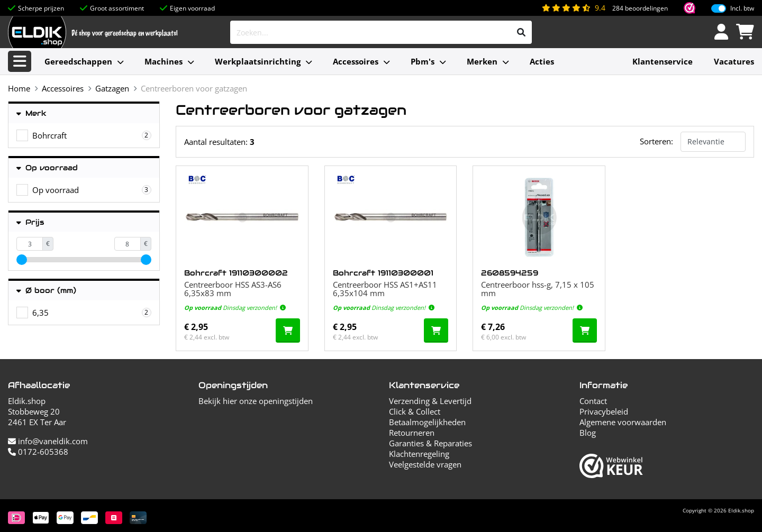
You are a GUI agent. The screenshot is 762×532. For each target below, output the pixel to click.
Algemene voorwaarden (623, 422)
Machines (164, 61)
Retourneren (412, 433)
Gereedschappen (78, 61)
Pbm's (423, 61)
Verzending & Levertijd (430, 401)
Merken (482, 61)
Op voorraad (47, 168)
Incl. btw (742, 8)
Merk (31, 113)
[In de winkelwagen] (288, 331)
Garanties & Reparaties (430, 443)
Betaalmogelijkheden (427, 422)
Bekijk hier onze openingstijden (256, 401)
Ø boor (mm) (46, 291)
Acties (542, 61)
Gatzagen (112, 88)
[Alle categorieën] (20, 61)
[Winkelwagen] (745, 32)
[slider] (22, 260)
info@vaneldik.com (48, 441)
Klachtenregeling (419, 454)
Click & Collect (415, 411)
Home (19, 88)
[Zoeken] (521, 32)
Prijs (30, 222)
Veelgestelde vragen (425, 464)
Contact (593, 401)
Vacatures (734, 61)
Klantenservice (663, 61)
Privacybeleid (604, 411)
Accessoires (356, 61)
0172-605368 (38, 452)
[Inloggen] (721, 32)
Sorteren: (656, 141)
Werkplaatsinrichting (258, 61)
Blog (588, 433)
